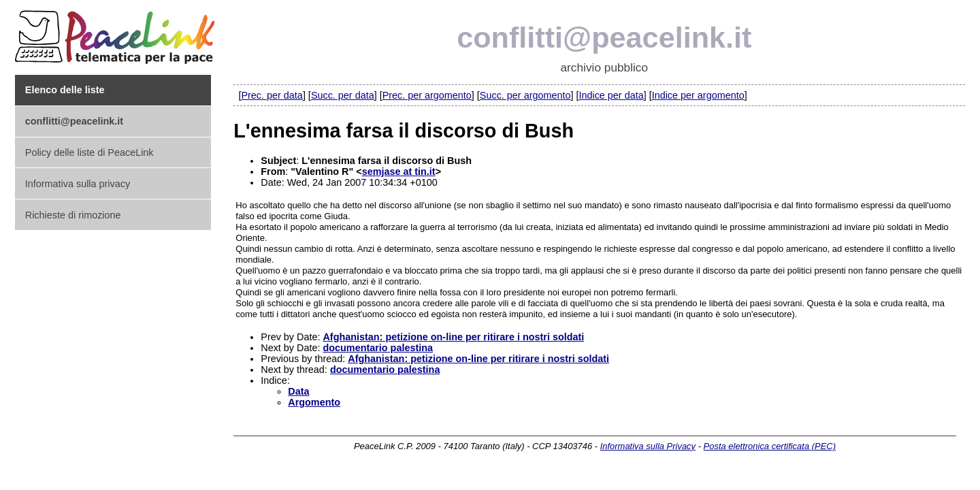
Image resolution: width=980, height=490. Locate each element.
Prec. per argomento (427, 95)
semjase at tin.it (399, 171)
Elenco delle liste (65, 90)
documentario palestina (378, 348)
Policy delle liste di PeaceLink (89, 152)
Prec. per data (272, 95)
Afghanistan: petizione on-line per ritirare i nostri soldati (453, 337)
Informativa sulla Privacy (648, 446)
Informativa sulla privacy (78, 184)
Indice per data (611, 95)
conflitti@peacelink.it (604, 37)
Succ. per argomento (525, 95)
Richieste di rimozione (73, 215)
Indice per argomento (698, 95)
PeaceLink (117, 33)
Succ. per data (343, 95)
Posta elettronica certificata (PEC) (770, 446)
